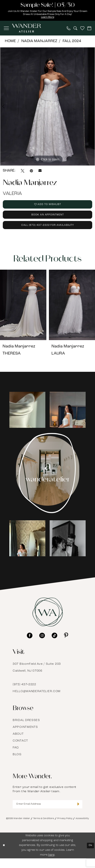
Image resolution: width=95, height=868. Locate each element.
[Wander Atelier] (26, 30)
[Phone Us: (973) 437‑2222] (69, 30)
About (18, 742)
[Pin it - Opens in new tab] (31, 172)
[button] (6, 30)
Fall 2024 (72, 43)
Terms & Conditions (44, 828)
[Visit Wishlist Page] (82, 30)
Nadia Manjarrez (39, 43)
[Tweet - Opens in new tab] (23, 172)
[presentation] (23, 313)
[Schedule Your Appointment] (89, 30)
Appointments (25, 735)
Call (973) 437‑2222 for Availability (48, 232)
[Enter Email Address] (48, 813)
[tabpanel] (48, 108)
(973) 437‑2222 (24, 693)
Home (10, 43)
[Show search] (75, 30)
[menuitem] (6, 30)
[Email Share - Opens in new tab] (40, 173)
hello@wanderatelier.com (37, 699)
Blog (17, 763)
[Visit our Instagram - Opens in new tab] (42, 643)
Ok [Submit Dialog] (90, 855)
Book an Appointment (48, 220)
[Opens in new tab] (27, 418)
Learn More (48, 19)
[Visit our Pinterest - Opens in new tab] (66, 643)
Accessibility (82, 828)
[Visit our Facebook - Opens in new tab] (30, 643)
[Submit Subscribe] (78, 813)
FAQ (16, 756)
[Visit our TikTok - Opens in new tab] (54, 643)
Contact (20, 749)
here (51, 864)
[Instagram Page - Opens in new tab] (48, 481)
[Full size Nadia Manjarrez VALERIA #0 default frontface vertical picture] (48, 108)
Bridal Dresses (26, 728)
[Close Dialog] (4, 855)
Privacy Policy (65, 828)
